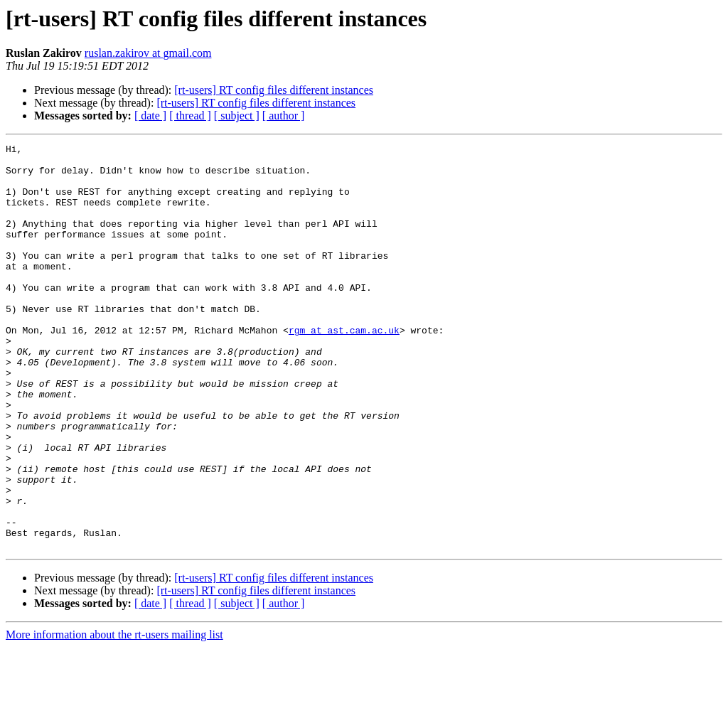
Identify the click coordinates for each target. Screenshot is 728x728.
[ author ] (284, 116)
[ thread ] (190, 116)
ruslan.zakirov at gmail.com (148, 53)
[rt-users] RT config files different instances (274, 90)
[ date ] (150, 116)
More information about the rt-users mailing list (114, 716)
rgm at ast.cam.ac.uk (344, 368)
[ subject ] (237, 116)
